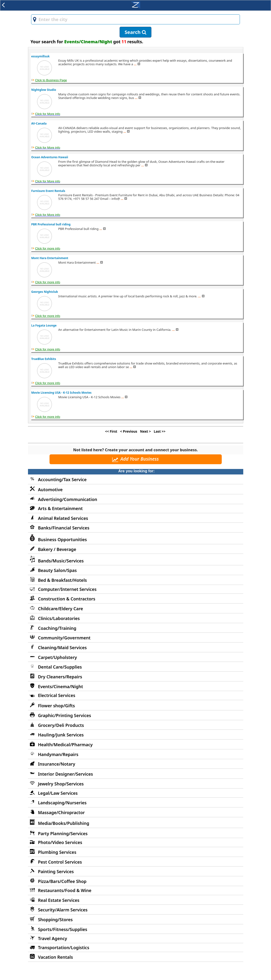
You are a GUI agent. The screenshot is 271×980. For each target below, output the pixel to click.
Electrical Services (57, 695)
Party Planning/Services (63, 833)
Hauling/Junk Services (61, 735)
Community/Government (64, 638)
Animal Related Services (63, 518)
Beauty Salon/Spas (57, 570)
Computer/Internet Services (67, 589)
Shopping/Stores (55, 920)
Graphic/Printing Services (65, 715)
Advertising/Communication (68, 499)
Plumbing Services (57, 852)
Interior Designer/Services (66, 774)
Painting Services (56, 871)
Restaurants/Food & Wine (65, 890)
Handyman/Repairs (58, 754)
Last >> (160, 431)
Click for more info (48, 248)
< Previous (129, 431)
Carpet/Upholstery (58, 657)
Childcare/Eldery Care (61, 609)
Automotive (50, 490)
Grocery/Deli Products (61, 725)
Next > (146, 431)
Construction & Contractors (67, 599)
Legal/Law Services (58, 793)
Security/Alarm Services (63, 910)
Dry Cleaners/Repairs (60, 677)
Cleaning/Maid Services (62, 648)
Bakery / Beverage (57, 549)
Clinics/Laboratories (59, 618)
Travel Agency (53, 938)
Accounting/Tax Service (62, 479)
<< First (111, 431)
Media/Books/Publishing (64, 823)
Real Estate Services (59, 900)
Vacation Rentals (55, 957)
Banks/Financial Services (64, 528)
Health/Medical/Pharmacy (65, 745)
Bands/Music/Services (61, 561)
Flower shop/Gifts (56, 706)
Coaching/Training (57, 628)
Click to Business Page (51, 80)
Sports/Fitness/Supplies (63, 929)
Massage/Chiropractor (61, 812)
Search (135, 32)
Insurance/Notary (57, 764)
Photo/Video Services (60, 842)
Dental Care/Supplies (60, 667)
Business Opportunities (63, 539)
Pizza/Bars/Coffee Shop (62, 881)
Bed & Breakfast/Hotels (62, 580)
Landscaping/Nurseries (62, 803)
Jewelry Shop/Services (61, 784)
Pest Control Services (60, 862)
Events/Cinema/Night (61, 686)
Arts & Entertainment (60, 508)
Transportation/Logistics (64, 947)
